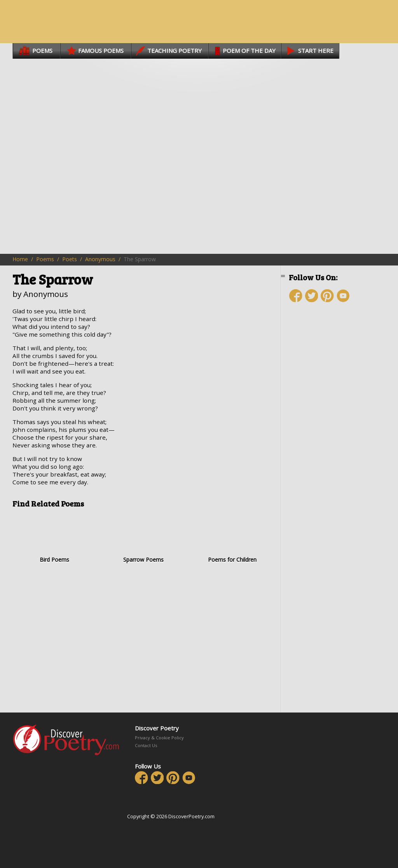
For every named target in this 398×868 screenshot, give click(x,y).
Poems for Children (232, 539)
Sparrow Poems (143, 539)
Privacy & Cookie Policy (159, 738)
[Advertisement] (335, 379)
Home (20, 259)
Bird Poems (54, 539)
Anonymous (100, 259)
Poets (70, 259)
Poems (45, 259)
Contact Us (146, 745)
